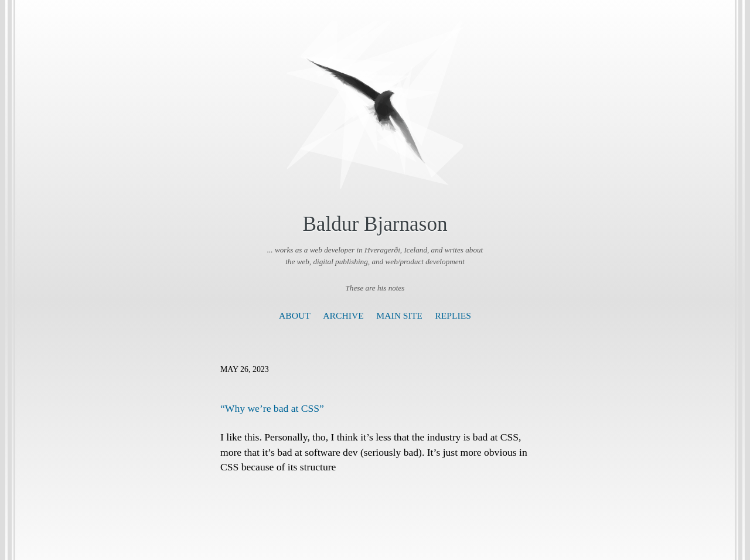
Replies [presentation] (453, 315)
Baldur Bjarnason (375, 224)
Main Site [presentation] (399, 315)
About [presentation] (295, 315)
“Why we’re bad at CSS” (272, 408)
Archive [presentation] (343, 315)
